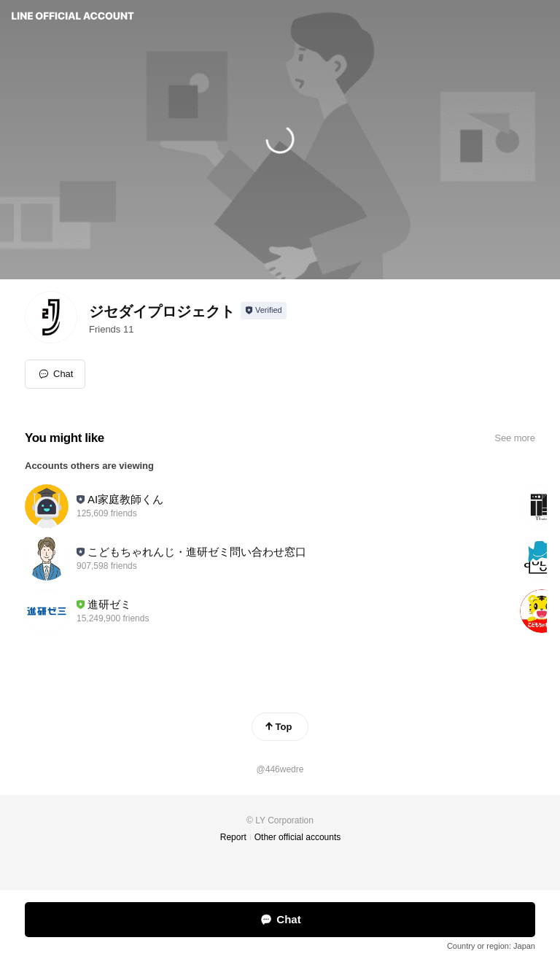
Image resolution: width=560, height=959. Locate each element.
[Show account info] (264, 311)
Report (233, 837)
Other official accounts (298, 837)
